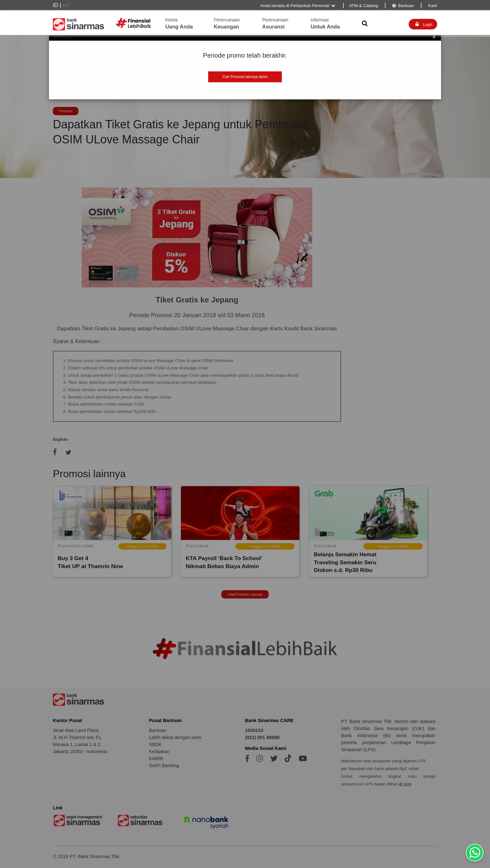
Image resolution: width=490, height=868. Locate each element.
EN (66, 6)
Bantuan (403, 6)
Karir (432, 6)
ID (55, 5)
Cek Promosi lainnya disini (245, 77)
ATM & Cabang (363, 6)
